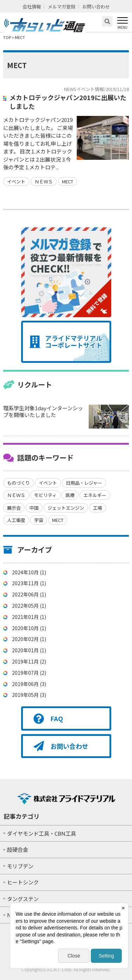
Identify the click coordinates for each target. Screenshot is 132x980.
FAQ (57, 718)
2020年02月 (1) (29, 639)
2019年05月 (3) (29, 695)
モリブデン (20, 866)
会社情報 (32, 6)
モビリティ (45, 495)
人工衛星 (16, 520)
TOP (7, 37)
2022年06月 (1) (29, 594)
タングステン (23, 899)
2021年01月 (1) (29, 617)
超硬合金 (18, 850)
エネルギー (95, 495)
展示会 (14, 508)
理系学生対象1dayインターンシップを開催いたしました (43, 411)
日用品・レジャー (84, 483)
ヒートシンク (23, 882)
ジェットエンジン (66, 508)
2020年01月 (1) (29, 650)
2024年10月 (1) (29, 572)
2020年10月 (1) (29, 628)
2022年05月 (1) (29, 606)
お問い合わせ (96, 6)
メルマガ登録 (62, 6)
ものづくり (18, 483)
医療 (70, 495)
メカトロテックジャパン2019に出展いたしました (68, 102)
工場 (98, 508)
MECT (68, 181)
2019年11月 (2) (29, 661)
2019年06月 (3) (29, 684)
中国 (34, 508)
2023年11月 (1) (29, 583)
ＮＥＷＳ (44, 181)
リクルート (35, 384)
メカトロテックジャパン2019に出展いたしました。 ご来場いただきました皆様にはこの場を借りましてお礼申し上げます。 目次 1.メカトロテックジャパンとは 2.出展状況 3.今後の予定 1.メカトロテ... (38, 143)
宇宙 (39, 520)
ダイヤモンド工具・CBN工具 (42, 833)
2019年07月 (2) (29, 673)
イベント (16, 181)
